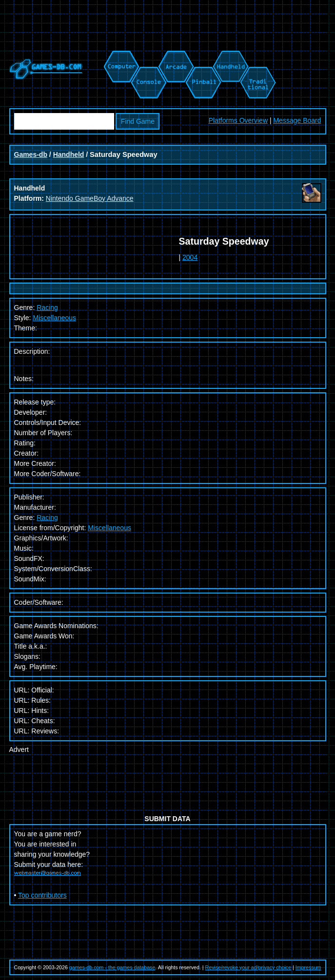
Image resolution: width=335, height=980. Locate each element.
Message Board (297, 120)
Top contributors (42, 895)
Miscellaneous (54, 318)
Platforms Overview (238, 120)
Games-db (31, 154)
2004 (190, 257)
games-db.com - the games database (112, 967)
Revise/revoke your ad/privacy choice (248, 967)
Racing (47, 518)
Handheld (69, 154)
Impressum (308, 967)
